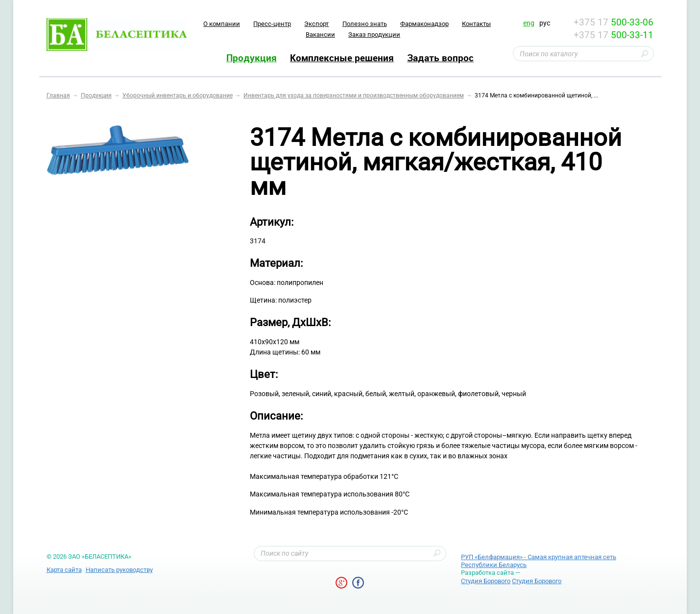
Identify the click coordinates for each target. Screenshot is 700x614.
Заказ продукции (374, 35)
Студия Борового (486, 581)
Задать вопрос (440, 58)
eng (529, 23)
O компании (222, 24)
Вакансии (320, 35)
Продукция (252, 58)
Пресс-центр (272, 24)
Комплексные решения (342, 58)
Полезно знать (365, 24)
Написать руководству (119, 570)
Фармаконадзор (424, 24)
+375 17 (614, 22)
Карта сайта (64, 570)
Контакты (476, 24)
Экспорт (316, 24)
